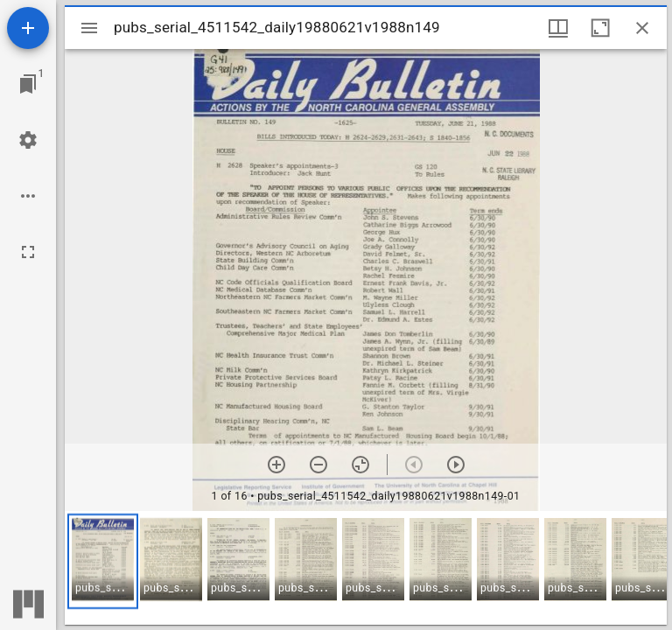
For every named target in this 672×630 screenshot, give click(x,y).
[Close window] (642, 28)
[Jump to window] (28, 84)
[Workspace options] (28, 196)
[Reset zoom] (360, 465)
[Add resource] (28, 28)
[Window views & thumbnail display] (558, 28)
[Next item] (456, 465)
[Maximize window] (600, 28)
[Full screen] (28, 252)
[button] (103, 561)
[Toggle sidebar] (89, 28)
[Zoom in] (276, 465)
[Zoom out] (318, 465)
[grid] (366, 568)
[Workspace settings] (28, 140)
